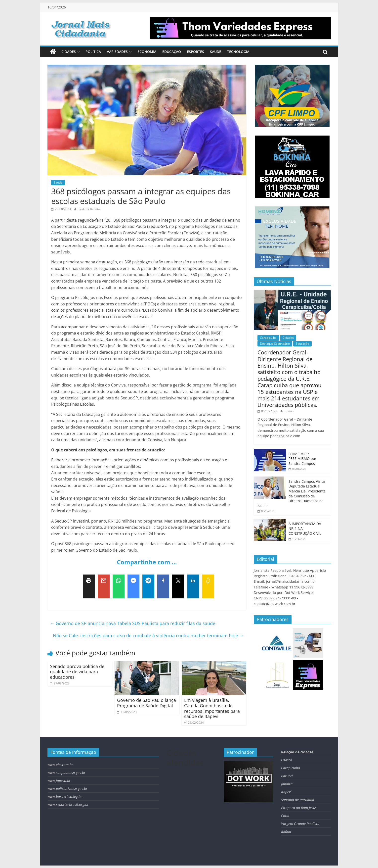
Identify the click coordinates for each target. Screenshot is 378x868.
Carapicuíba (268, 338)
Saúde (216, 52)
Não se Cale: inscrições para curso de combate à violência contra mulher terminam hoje (148, 635)
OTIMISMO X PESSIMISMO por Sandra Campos (302, 459)
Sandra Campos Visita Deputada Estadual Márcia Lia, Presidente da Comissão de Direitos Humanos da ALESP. (292, 494)
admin (289, 411)
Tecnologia (238, 52)
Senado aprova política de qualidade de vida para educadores (77, 672)
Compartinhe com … (147, 562)
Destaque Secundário (275, 344)
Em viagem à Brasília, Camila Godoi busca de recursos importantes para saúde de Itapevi (212, 708)
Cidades (69, 52)
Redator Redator (90, 209)
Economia (147, 52)
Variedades (117, 52)
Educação (172, 52)
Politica (93, 52)
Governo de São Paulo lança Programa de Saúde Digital (147, 703)
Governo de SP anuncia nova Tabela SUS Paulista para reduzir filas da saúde (133, 623)
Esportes (195, 52)
